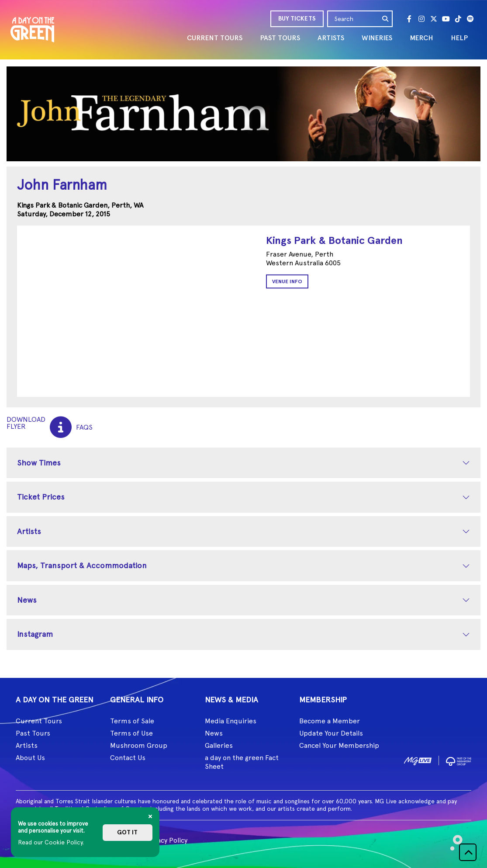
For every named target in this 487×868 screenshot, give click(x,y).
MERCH (421, 38)
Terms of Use (131, 733)
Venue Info (287, 281)
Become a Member (330, 721)
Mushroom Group (139, 745)
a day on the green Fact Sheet (242, 762)
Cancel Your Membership (339, 745)
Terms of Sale (132, 721)
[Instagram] (421, 19)
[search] (386, 19)
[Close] (150, 816)
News (27, 600)
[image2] (459, 760)
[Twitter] (434, 19)
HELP (459, 38)
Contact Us (128, 758)
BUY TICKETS (297, 19)
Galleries (219, 745)
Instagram (35, 634)
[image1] (418, 760)
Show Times (39, 463)
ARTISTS (331, 38)
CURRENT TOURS (215, 38)
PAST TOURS (280, 38)
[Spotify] (470, 19)
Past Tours (33, 733)
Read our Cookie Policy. (51, 842)
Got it (127, 832)
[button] (468, 852)
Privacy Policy (166, 840)
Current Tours (39, 721)
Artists (29, 531)
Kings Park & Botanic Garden (334, 240)
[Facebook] (409, 19)
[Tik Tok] (458, 19)
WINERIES (377, 38)
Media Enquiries (231, 721)
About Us (30, 758)
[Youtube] (446, 19)
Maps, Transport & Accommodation (82, 565)
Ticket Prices (41, 497)
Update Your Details (331, 733)
